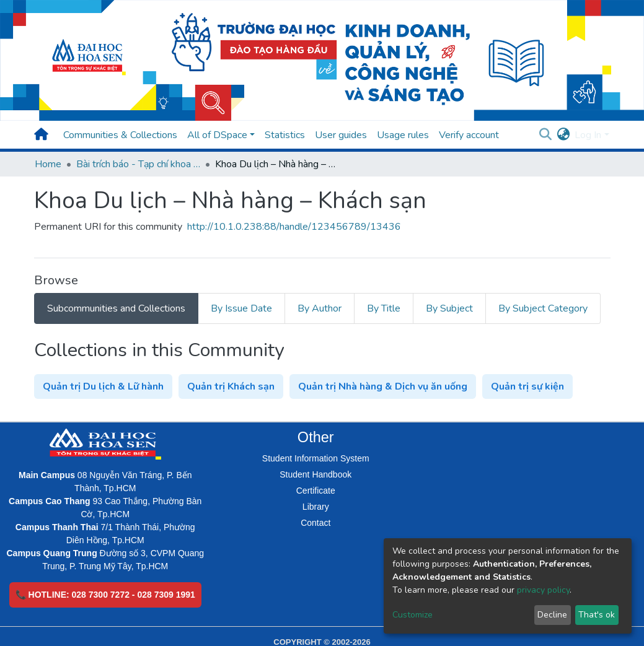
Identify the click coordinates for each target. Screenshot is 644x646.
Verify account (469, 135)
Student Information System (316, 458)
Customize (412, 615)
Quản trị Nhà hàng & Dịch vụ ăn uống (383, 386)
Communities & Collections (120, 135)
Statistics (285, 135)
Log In (588, 135)
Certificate (316, 491)
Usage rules (403, 135)
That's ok (597, 615)
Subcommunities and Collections (116, 308)
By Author (320, 308)
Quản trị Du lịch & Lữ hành (103, 386)
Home (48, 164)
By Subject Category (543, 308)
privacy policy (543, 590)
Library (316, 507)
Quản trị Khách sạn (231, 386)
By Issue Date (241, 308)
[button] (563, 135)
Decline (552, 615)
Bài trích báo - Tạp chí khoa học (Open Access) (138, 164)
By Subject (449, 308)
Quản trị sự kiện (527, 386)
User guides (341, 135)
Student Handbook (315, 474)
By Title (384, 308)
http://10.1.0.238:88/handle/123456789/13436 (294, 227)
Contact (315, 523)
